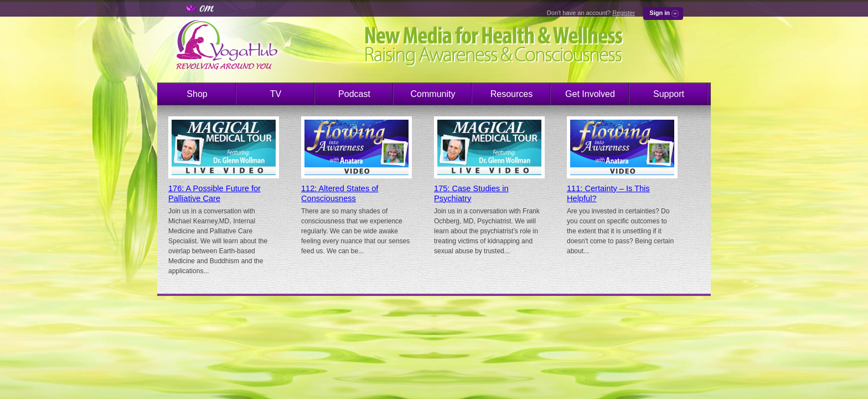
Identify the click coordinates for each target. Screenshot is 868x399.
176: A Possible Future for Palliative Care (215, 193)
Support (669, 94)
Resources (512, 94)
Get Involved (590, 94)
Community (433, 94)
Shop (197, 94)
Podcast (354, 94)
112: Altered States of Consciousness (340, 193)
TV (276, 94)
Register (624, 13)
